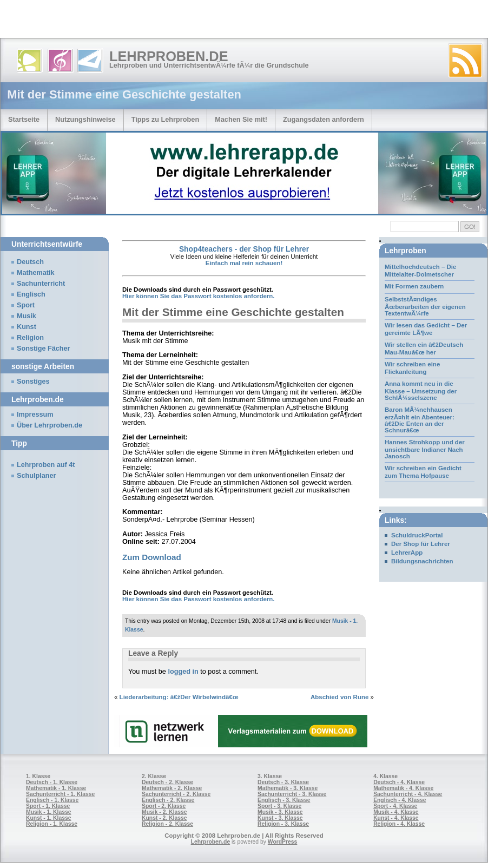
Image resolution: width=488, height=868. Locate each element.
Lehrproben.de (169, 56)
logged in (183, 672)
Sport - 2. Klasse (164, 806)
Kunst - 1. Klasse (48, 818)
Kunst (27, 327)
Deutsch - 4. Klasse (399, 782)
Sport (26, 305)
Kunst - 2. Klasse (164, 818)
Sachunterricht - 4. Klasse (408, 794)
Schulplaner (36, 476)
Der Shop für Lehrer (421, 544)
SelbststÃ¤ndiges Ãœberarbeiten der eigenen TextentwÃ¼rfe (425, 306)
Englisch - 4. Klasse (400, 800)
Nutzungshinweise (85, 119)
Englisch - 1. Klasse (52, 800)
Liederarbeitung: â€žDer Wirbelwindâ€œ (179, 697)
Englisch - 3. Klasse (284, 800)
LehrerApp (407, 553)
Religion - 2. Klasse (167, 824)
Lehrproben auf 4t (46, 465)
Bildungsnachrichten (422, 561)
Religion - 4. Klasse (399, 824)
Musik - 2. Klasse (164, 812)
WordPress (283, 842)
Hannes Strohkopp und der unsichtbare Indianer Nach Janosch (425, 449)
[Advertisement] (127, 22)
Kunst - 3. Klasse (280, 818)
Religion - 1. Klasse (52, 824)
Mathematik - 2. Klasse (172, 788)
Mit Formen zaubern (414, 286)
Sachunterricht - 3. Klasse (292, 794)
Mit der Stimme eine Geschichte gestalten (233, 312)
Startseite (24, 119)
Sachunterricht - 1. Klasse (60, 794)
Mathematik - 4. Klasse (403, 788)
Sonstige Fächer (43, 348)
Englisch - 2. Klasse (168, 800)
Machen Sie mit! (241, 119)
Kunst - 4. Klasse (396, 818)
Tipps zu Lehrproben (166, 119)
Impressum (35, 415)
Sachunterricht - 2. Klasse (176, 794)
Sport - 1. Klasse (48, 806)
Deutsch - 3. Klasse (283, 782)
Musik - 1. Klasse (49, 812)
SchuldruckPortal (417, 535)
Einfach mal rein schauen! (244, 263)
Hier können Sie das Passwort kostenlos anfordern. (199, 296)
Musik (27, 316)
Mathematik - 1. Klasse (56, 788)
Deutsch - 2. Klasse (167, 782)
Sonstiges (33, 382)
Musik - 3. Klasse (280, 812)
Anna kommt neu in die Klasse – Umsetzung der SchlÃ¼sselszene (421, 391)
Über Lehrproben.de (50, 425)
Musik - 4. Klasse (396, 812)
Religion (30, 338)
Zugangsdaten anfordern (324, 119)
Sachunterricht (41, 284)
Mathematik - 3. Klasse (288, 788)
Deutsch (30, 262)
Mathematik (36, 273)
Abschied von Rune (340, 697)
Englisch (31, 294)
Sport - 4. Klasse (395, 806)
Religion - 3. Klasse (283, 824)
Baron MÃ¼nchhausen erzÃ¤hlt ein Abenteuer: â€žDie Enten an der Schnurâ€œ (420, 420)
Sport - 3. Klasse (279, 806)
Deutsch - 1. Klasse (52, 782)
